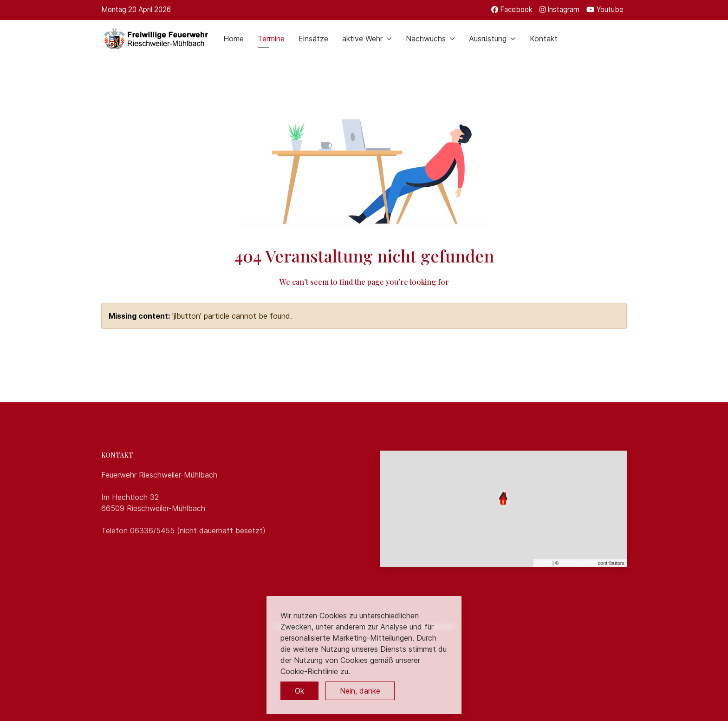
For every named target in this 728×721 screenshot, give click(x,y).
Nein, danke (360, 691)
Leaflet (543, 563)
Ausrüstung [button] (492, 39)
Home (234, 39)
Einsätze (313, 39)
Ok (299, 691)
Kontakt (544, 39)
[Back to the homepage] (155, 39)
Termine (271, 39)
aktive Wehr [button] (367, 39)
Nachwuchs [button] (430, 39)
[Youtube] (605, 10)
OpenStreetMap (578, 563)
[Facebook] (512, 10)
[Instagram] (559, 10)
